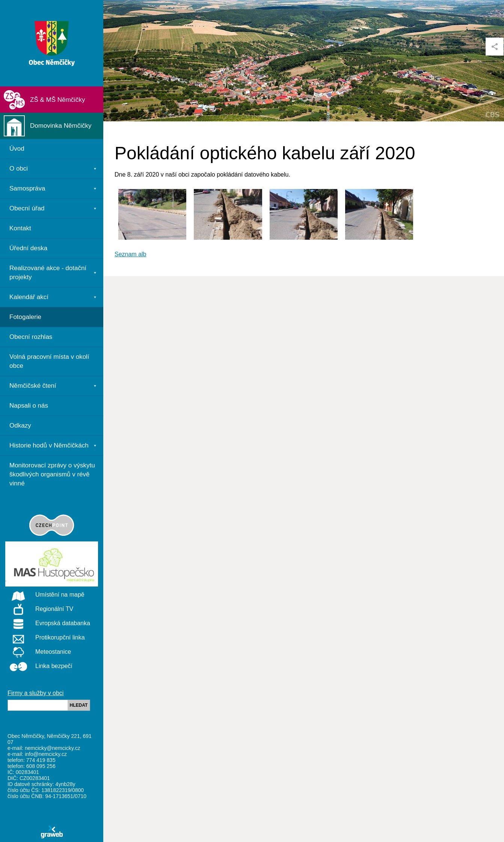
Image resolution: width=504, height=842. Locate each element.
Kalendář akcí (29, 297)
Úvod (17, 149)
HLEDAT (79, 705)
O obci (19, 169)
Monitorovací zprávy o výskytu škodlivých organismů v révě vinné (52, 474)
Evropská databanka (48, 624)
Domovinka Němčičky (61, 126)
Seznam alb (131, 254)
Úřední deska (28, 248)
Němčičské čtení (33, 386)
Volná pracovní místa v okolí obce (49, 361)
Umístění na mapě (45, 595)
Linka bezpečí (39, 667)
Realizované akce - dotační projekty (48, 273)
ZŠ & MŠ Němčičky (57, 100)
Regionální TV (39, 609)
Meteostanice (38, 652)
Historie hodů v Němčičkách (49, 445)
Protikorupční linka (45, 638)
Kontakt (20, 228)
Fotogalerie (25, 317)
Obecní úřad (27, 208)
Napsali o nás (29, 406)
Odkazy (20, 426)
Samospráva (27, 188)
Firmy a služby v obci (35, 693)
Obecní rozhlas (31, 337)
